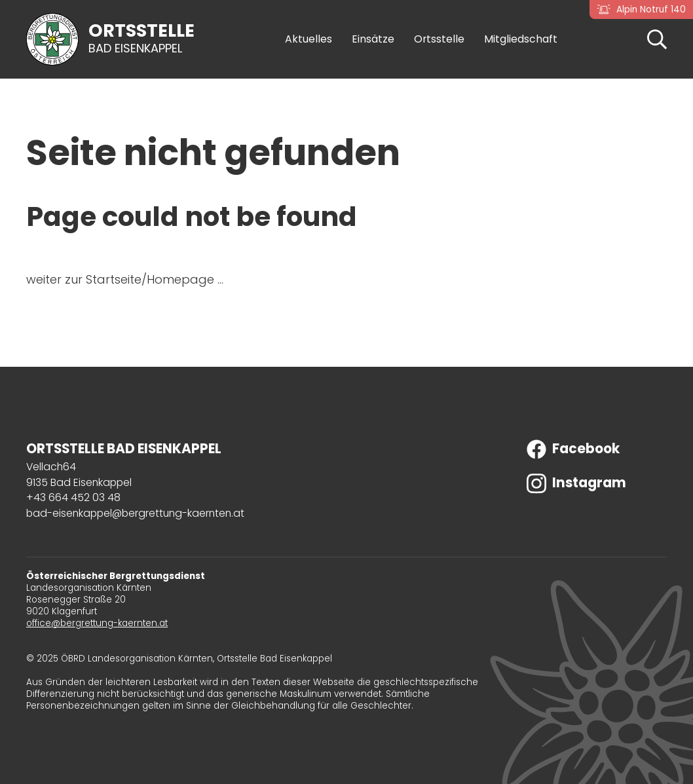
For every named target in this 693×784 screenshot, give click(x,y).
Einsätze (373, 39)
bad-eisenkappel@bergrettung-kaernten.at (135, 513)
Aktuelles (309, 39)
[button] (657, 38)
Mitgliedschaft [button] (521, 39)
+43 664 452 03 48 (73, 497)
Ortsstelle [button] (439, 39)
